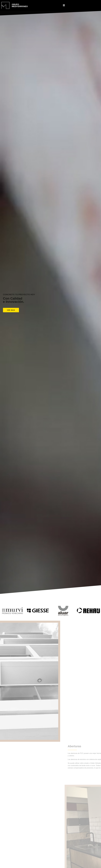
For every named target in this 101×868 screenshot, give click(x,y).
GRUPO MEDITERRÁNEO (20, 5)
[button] (11, 310)
